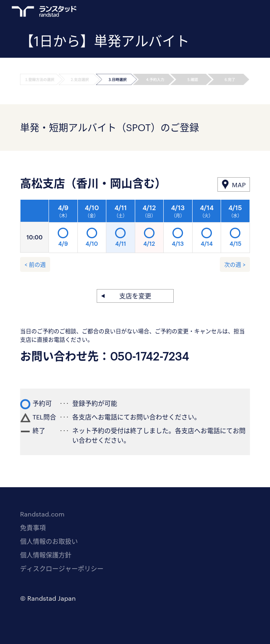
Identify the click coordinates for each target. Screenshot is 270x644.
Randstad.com (42, 514)
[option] (149, 229)
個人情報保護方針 (46, 555)
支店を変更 (135, 296)
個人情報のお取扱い (49, 541)
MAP (239, 185)
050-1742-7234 (149, 356)
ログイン (230, 12)
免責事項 (33, 528)
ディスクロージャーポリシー (62, 568)
